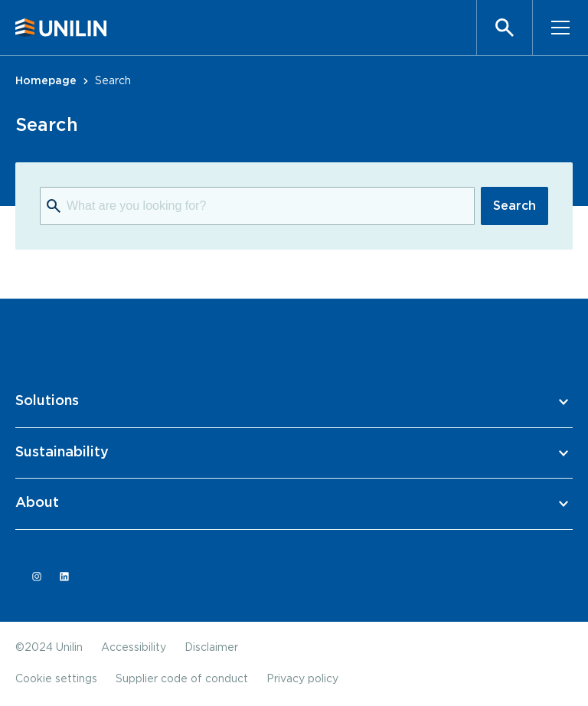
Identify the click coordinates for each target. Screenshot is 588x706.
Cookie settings (56, 679)
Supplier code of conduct (182, 679)
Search (514, 206)
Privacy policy (302, 679)
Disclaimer (211, 648)
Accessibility (134, 648)
